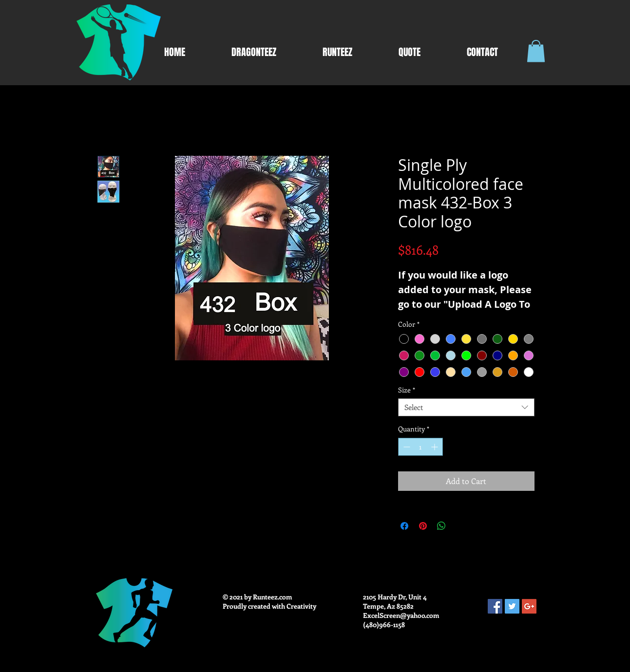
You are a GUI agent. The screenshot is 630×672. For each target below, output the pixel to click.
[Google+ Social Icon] (529, 606)
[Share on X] (460, 526)
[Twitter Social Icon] (512, 606)
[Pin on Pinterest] (423, 526)
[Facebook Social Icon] (495, 606)
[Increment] (435, 447)
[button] (536, 51)
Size (407, 390)
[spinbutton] (420, 447)
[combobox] (466, 408)
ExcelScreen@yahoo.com (401, 615)
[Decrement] (406, 447)
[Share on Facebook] (404, 526)
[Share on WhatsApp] (441, 526)
